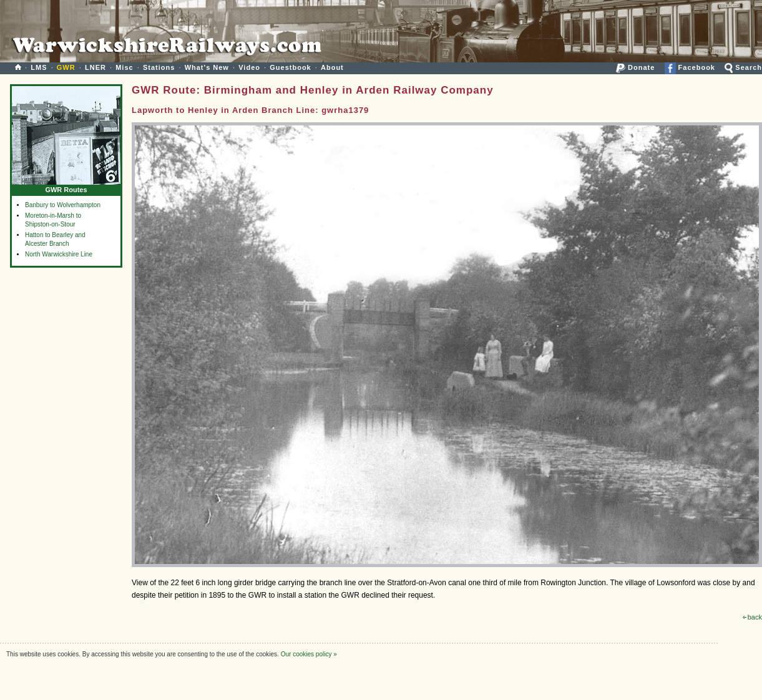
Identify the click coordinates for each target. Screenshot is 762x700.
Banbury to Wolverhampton (63, 205)
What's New (207, 67)
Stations (159, 67)
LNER (95, 67)
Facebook (690, 67)
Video (249, 67)
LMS (39, 67)
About (332, 67)
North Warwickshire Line (59, 254)
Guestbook (290, 67)
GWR (66, 67)
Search (743, 67)
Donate (635, 67)
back (752, 617)
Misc (124, 67)
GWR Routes (66, 187)
